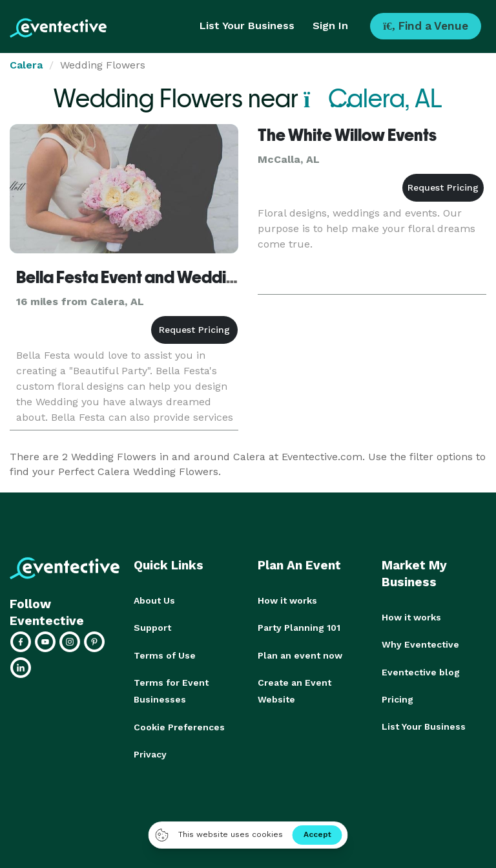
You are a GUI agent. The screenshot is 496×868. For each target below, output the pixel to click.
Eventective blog (421, 672)
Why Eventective (420, 644)
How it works (287, 600)
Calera (26, 65)
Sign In (330, 26)
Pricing (398, 699)
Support (152, 628)
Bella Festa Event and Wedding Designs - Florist (191, 277)
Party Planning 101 (299, 628)
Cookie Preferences (179, 726)
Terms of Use (165, 655)
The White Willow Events (347, 135)
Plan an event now (300, 655)
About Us (154, 600)
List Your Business (247, 26)
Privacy (150, 753)
